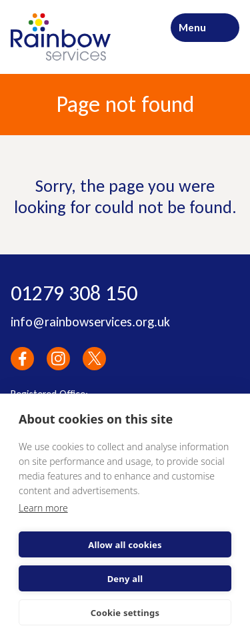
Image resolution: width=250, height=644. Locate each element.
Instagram (58, 359)
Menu (192, 28)
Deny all (125, 579)
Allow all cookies (125, 545)
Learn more (43, 508)
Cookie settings (125, 613)
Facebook (22, 359)
